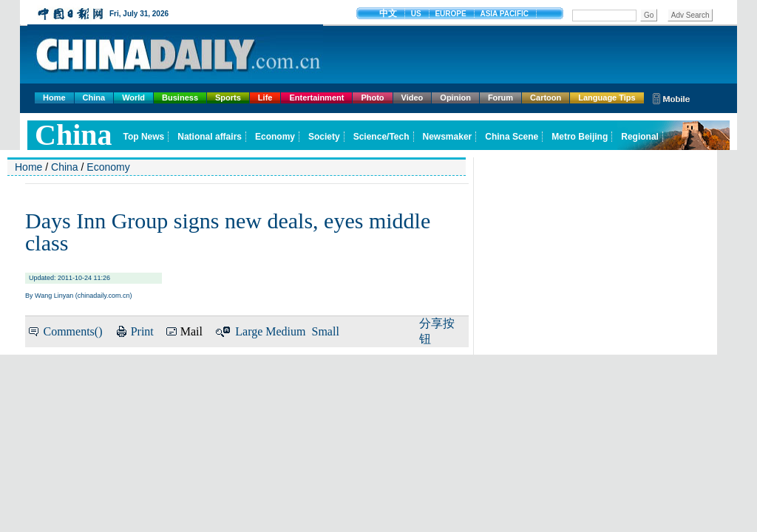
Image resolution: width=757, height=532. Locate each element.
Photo (372, 98)
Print (142, 331)
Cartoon (546, 98)
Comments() (72, 331)
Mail (191, 331)
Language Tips (607, 98)
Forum (500, 98)
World (133, 98)
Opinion (455, 98)
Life (265, 98)
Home (54, 98)
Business (180, 98)
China (94, 98)
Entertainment (316, 98)
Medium (285, 331)
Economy (108, 167)
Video (413, 98)
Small (326, 331)
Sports (228, 98)
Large (249, 331)
